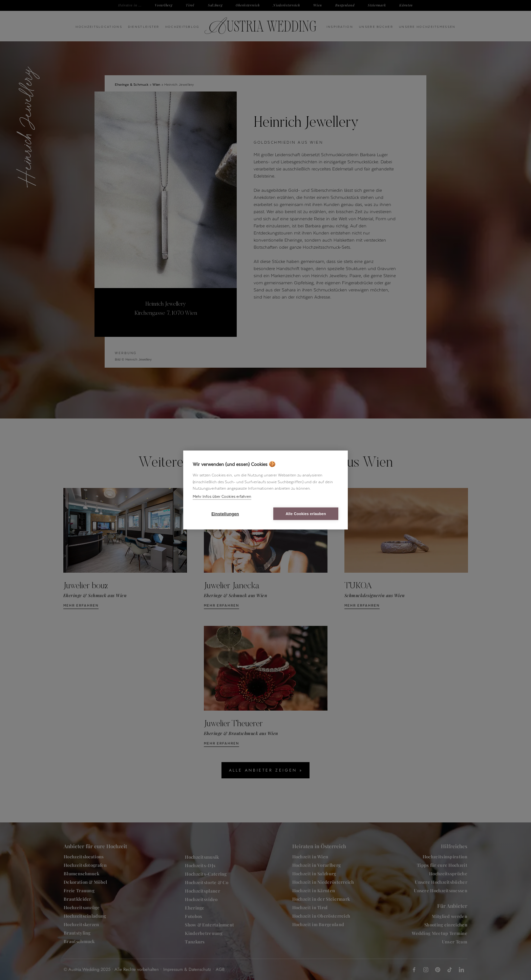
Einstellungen (225, 514)
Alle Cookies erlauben (306, 514)
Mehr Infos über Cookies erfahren (222, 496)
